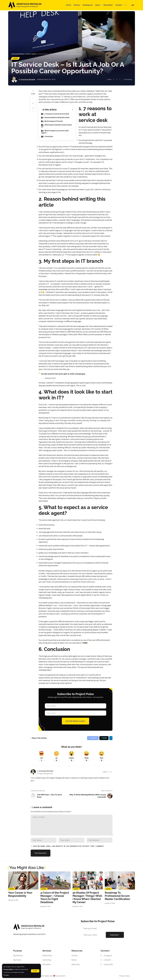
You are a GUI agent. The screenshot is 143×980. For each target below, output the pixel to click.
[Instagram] (124, 5)
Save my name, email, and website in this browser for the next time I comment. (69, 847)
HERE (85, 643)
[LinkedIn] (126, 5)
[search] (129, 5)
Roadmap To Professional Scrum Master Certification (117, 897)
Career (15, 58)
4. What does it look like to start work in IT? (57, 126)
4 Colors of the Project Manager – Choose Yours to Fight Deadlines (55, 898)
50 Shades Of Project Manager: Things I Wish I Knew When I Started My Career (87, 898)
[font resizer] (133, 5)
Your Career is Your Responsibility (20, 895)
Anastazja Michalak (28, 79)
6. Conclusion (48, 137)
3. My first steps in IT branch (53, 121)
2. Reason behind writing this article (56, 118)
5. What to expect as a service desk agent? (55, 132)
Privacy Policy (8, 969)
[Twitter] (108, 772)
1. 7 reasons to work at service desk (56, 114)
